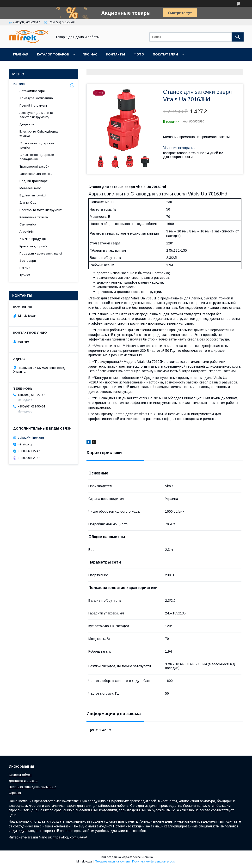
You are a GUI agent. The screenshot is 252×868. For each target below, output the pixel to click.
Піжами (25, 268)
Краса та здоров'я (33, 246)
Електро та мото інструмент (40, 210)
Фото (139, 54)
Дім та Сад (28, 203)
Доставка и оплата (23, 781)
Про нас (90, 54)
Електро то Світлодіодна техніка (39, 134)
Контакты (116, 54)
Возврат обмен (20, 775)
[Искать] (238, 37)
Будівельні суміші (33, 195)
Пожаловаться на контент (112, 862)
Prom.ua (147, 857)
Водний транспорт (33, 181)
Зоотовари (28, 261)
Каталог (20, 84)
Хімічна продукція (33, 239)
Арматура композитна (36, 98)
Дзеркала (27, 124)
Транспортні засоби (34, 167)
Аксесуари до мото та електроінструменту (36, 115)
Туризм (25, 275)
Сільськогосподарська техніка (37, 145)
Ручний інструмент (33, 106)
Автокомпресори (32, 91)
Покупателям (165, 54)
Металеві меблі (31, 188)
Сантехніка (28, 224)
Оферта (15, 793)
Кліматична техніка (34, 217)
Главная (21, 54)
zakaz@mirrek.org (31, 438)
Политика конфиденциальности (32, 787)
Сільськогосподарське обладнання (37, 157)
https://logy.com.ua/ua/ (70, 837)
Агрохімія (27, 232)
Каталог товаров (53, 54)
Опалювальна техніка (36, 174)
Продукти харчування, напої (41, 253)
